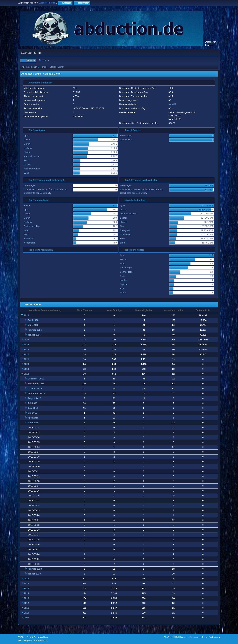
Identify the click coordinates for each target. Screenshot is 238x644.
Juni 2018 (33, 408)
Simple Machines (41, 637)
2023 (26, 349)
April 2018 (33, 418)
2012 (26, 603)
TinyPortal (168, 637)
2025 (26, 340)
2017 (26, 579)
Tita (122, 226)
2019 (26, 369)
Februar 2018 (35, 569)
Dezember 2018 (36, 379)
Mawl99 (172, 104)
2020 (26, 364)
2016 (26, 584)
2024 (26, 345)
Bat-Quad (125, 230)
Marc (26, 160)
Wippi (27, 173)
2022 (26, 354)
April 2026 (33, 320)
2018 (26, 374)
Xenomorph (30, 243)
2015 (26, 588)
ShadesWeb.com (41, 640)
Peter (123, 276)
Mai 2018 (32, 413)
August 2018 (34, 398)
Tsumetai (28, 239)
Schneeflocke (127, 272)
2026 (26, 315)
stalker (27, 140)
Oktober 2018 (35, 388)
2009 (26, 618)
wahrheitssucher (32, 156)
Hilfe (176, 637)
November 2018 (36, 384)
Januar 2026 (34, 335)
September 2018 (36, 393)
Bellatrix (28, 148)
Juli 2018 (32, 403)
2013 (26, 598)
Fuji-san (124, 284)
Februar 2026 (35, 330)
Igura (26, 136)
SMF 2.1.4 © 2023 (25, 637)
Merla (123, 293)
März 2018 (33, 423)
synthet (124, 243)
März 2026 (33, 325)
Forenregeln (126, 136)
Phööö (27, 152)
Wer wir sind (126, 140)
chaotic (27, 164)
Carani (27, 144)
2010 (26, 613)
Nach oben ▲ (215, 637)
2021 (26, 359)
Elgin (123, 289)
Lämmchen (126, 234)
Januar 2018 (34, 574)
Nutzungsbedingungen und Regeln (193, 637)
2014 (26, 593)
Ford (122, 239)
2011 (26, 608)
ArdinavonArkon (32, 169)
